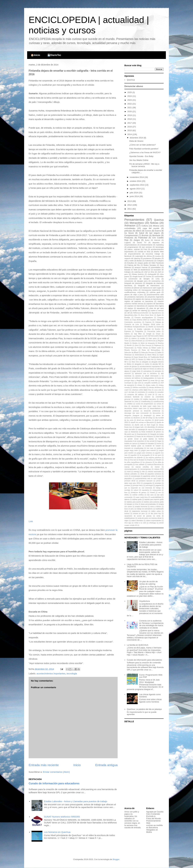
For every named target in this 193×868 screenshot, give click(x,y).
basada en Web (131, 270)
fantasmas (135, 432)
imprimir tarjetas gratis (133, 446)
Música (156, 226)
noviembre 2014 (137, 177)
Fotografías (139, 331)
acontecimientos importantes (51, 673)
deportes (156, 242)
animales (158, 371)
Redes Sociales (150, 265)
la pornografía (145, 455)
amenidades (156, 267)
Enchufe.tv (151, 816)
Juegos (137, 240)
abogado (145, 362)
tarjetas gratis (137, 499)
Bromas (145, 235)
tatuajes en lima (132, 504)
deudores (137, 418)
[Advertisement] (143, 765)
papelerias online (149, 476)
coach (127, 390)
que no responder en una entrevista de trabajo (143, 488)
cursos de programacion (145, 404)
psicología (149, 485)
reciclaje (127, 490)
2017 (130, 123)
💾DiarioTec (54, 55)
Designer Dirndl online (152, 324)
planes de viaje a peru (134, 294)
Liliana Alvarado (137, 341)
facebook (128, 256)
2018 (130, 119)
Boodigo (127, 318)
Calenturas (149, 261)
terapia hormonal (141, 507)
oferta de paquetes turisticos (151, 474)
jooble (159, 448)
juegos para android (148, 451)
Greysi (158, 334)
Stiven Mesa (152, 355)
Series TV (142, 242)
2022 (130, 104)
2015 (130, 130)
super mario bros (142, 497)
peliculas (128, 231)
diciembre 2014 (137, 138)
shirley (127, 495)
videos (138, 231)
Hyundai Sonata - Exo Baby (141, 156)
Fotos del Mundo (154, 818)
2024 (130, 96)
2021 (130, 108)
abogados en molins (142, 364)
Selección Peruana (148, 353)
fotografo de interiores (133, 283)
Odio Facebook (158, 263)
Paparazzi (158, 345)
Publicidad (143, 238)
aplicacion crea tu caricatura (146, 373)
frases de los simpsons (145, 436)
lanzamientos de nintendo (134, 458)
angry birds (136, 371)
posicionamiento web (155, 294)
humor (159, 444)
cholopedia (152, 274)
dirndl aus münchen (144, 420)
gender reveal (133, 439)
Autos (147, 240)
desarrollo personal (132, 411)
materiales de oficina (143, 256)
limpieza (150, 460)
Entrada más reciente (44, 765)
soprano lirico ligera (156, 306)
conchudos (141, 392)
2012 (130, 205)
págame (158, 485)
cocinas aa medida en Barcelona (154, 826)
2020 (130, 111)
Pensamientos (134, 220)
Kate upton (153, 339)
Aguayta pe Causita (155, 812)
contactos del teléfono (136, 395)
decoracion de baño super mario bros (146, 406)
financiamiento (142, 434)
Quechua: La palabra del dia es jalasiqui (144, 709)
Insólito (143, 339)
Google (149, 334)
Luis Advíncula (150, 341)
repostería (145, 490)
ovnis (126, 476)
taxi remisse (147, 247)
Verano (141, 359)
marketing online (131, 290)
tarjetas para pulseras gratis (154, 502)
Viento (159, 359)
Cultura (145, 226)
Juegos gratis (143, 263)
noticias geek (155, 292)
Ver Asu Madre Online (139, 160)
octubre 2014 (136, 181)
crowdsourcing (159, 402)
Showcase (128, 355)
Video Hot (150, 359)
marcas (127, 467)
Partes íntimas (143, 348)
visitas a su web (140, 523)
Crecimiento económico (133, 322)
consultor (160, 392)
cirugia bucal (137, 276)
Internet (157, 240)
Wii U (126, 362)
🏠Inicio (35, 55)
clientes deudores (155, 387)
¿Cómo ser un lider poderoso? (142, 145)
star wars (150, 495)
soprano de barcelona (155, 304)
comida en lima (144, 252)
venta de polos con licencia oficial (149, 518)
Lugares (128, 242)
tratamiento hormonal (140, 511)
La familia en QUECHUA (138, 645)
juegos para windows (144, 453)
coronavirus (156, 281)
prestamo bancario (146, 481)
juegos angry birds (131, 451)
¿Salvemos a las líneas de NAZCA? (145, 152)
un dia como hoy (155, 514)
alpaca (127, 371)
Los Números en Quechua (57, 832)
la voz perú (157, 455)
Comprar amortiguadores (144, 318)
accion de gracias (131, 367)
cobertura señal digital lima (141, 390)
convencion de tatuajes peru (136, 281)
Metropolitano (137, 223)
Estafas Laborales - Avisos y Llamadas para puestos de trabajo (76, 801)
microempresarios (131, 469)
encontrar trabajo (153, 254)
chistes (140, 385)
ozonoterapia (136, 476)
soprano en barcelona (136, 306)
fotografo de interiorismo (149, 285)
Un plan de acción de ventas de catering (148, 583)
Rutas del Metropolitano (151, 350)
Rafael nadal (156, 348)
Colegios (160, 261)
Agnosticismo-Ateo (131, 315)
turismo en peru (139, 514)
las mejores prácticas (153, 458)
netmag (136, 472)
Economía (160, 327)
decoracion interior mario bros (135, 408)
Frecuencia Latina (154, 331)
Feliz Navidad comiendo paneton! (144, 149)
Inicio (77, 765)
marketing (160, 245)
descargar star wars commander (137, 413)
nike (143, 472)
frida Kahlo (160, 436)
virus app (128, 523)
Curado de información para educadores (54, 783)
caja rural (138, 383)
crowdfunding (146, 402)
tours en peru (129, 509)
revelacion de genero (139, 493)
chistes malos (150, 385)
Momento (156, 235)
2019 (130, 115)
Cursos (148, 231)
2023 (130, 100)
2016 (130, 127)
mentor (157, 467)
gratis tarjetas (148, 439)
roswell (152, 493)
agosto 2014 (135, 189)
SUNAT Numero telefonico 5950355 (62, 817)
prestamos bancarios (136, 297)
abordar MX (157, 364)
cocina (149, 276)
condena (151, 392)
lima (126, 460)
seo (160, 493)
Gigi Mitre (138, 334)
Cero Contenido (153, 814)
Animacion (130, 226)
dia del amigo (148, 418)
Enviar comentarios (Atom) (56, 772)
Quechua (131, 80)
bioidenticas (146, 270)
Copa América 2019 (139, 320)
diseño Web (159, 252)
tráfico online (156, 511)
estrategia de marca (145, 430)
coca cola (158, 390)
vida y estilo (129, 261)
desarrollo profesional (152, 411)
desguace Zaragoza (132, 416)
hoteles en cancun (131, 444)
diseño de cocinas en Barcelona (142, 422)
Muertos (161, 343)
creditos (137, 399)
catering (137, 272)
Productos (129, 238)
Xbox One (135, 362)
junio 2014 (135, 196)
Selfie (159, 353)
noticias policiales (131, 474)
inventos (128, 288)
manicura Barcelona (154, 465)
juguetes (134, 455)
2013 (130, 201)
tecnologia (72, 673)
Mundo (129, 345)
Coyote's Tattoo (156, 320)
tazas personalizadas (148, 504)
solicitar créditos (138, 495)
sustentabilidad (156, 497)
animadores (147, 371)
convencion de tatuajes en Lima (144, 279)
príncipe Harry (138, 485)
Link (31, 521)
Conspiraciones (131, 235)
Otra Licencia (146, 345)
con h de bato (129, 392)
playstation (128, 479)
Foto (145, 249)
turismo (127, 514)
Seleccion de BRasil (131, 353)
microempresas (146, 469)
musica (158, 256)
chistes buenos (138, 274)
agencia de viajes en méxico (144, 369)
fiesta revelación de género (151, 432)
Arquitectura (144, 601)
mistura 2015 (159, 469)
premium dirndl (130, 481)
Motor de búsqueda (148, 343)
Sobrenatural (139, 355)
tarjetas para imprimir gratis (154, 499)
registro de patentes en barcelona (139, 301)
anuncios (128, 373)
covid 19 (151, 395)
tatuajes (158, 258)
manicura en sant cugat (152, 288)
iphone (137, 288)
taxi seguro (154, 233)
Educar (130, 329)
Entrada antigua (106, 765)
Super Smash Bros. (141, 357)
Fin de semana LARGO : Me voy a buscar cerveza (144, 165)
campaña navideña (151, 383)
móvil (129, 472)
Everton (158, 329)
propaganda (148, 483)
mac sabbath (140, 465)
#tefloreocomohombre (141, 313)
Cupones (148, 322)
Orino (137, 345)
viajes (126, 521)
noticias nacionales (154, 472)
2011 (130, 209)
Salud (142, 233)
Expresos (128, 331)
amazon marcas (141, 267)
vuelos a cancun (157, 310)
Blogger (116, 859)
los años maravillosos (132, 462)
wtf (128, 313)
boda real (154, 381)
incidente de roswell (153, 446)
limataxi (142, 460)
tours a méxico (156, 507)
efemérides (151, 427)
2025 (130, 92)
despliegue (148, 416)
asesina (138, 376)
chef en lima (149, 272)
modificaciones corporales (135, 292)
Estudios (131, 263)
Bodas (139, 261)
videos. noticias (134, 249)
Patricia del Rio (134, 265)
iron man (150, 448)
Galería (127, 334)
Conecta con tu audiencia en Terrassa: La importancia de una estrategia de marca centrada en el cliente (151, 624)
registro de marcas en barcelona (148, 299)
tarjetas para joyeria (134, 502)
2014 (130, 134)
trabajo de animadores (145, 509)
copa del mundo (151, 228)
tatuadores (141, 308)
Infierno (134, 339)
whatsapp (153, 523)
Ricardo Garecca (131, 350)
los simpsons (147, 462)
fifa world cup (129, 434)
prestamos (147, 258)
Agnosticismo (156, 313)
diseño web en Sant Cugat (145, 425)
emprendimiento (134, 254)
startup (130, 308)
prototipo (158, 483)
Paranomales (129, 348)
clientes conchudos (139, 387)
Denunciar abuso (134, 86)
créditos (130, 404)
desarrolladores (155, 408)
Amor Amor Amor (147, 315)
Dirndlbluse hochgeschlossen (135, 327)
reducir (136, 490)
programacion (133, 247)
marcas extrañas (142, 467)
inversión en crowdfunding (134, 448)
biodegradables (149, 378)
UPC (133, 359)
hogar (159, 441)
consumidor (159, 276)
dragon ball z (140, 427)
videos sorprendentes (154, 521)
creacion (147, 397)
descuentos (157, 413)
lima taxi (133, 460)
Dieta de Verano (136, 141)
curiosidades (130, 228)
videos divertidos (137, 521)
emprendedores (131, 245)
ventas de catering (140, 310)
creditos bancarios (149, 399)
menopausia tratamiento (151, 290)
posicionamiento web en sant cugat (148, 479)
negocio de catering (132, 258)
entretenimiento (146, 245)
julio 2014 (134, 193)
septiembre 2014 (137, 185)
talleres (127, 499)
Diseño (151, 327)
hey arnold (151, 441)
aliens (159, 369)
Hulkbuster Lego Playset (133, 336)
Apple (159, 315)
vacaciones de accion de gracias (138, 516)
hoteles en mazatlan (147, 444)
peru (160, 476)
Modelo (135, 343)
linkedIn (158, 460)
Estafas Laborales (144, 329)
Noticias (154, 223)
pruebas (127, 485)
